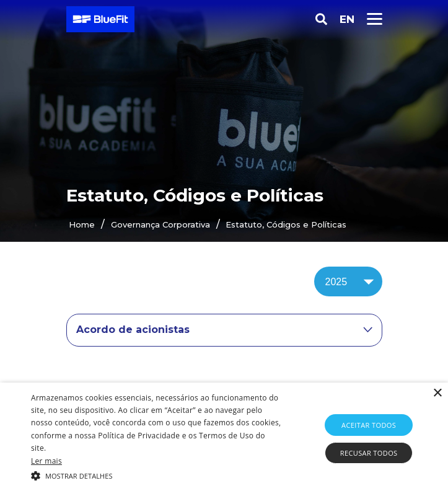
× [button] (437, 393)
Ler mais (46, 461)
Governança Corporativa (160, 224)
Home (82, 224)
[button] (156, 475)
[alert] (224, 439)
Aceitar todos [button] (369, 425)
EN (347, 19)
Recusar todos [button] (369, 453)
